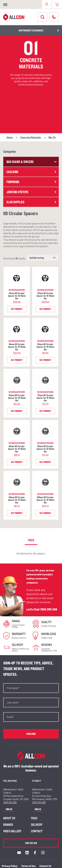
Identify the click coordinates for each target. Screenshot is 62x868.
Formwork (32, 182)
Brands (8, 825)
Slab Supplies (32, 202)
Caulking (32, 172)
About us (9, 818)
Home (10, 137)
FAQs (34, 818)
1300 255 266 (49, 609)
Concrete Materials (31, 137)
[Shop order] (43, 258)
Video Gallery (12, 831)
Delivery (37, 825)
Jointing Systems (32, 192)
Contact (37, 831)
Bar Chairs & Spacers (32, 162)
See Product (17, 309)
